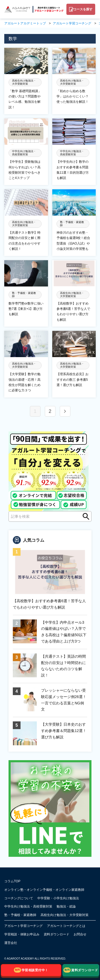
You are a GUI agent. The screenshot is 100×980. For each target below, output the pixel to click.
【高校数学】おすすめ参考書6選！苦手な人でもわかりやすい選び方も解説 (49, 604)
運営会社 (11, 943)
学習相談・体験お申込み (22, 934)
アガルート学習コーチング (23, 926)
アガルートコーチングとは (66, 926)
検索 (84, 516)
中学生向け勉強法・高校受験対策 (28, 906)
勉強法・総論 (66, 906)
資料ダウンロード (57, 934)
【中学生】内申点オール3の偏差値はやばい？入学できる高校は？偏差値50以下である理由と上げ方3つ (64, 632)
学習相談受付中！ (31, 970)
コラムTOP (12, 881)
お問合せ (80, 934)
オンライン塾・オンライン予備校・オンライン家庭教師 (44, 890)
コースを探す (83, 9)
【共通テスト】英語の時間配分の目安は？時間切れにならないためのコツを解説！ (63, 666)
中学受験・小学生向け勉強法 (58, 898)
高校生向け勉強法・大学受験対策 (65, 915)
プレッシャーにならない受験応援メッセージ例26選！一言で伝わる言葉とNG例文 (64, 700)
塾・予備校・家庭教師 (20, 915)
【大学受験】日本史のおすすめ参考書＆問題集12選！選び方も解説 (64, 731)
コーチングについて (19, 898)
